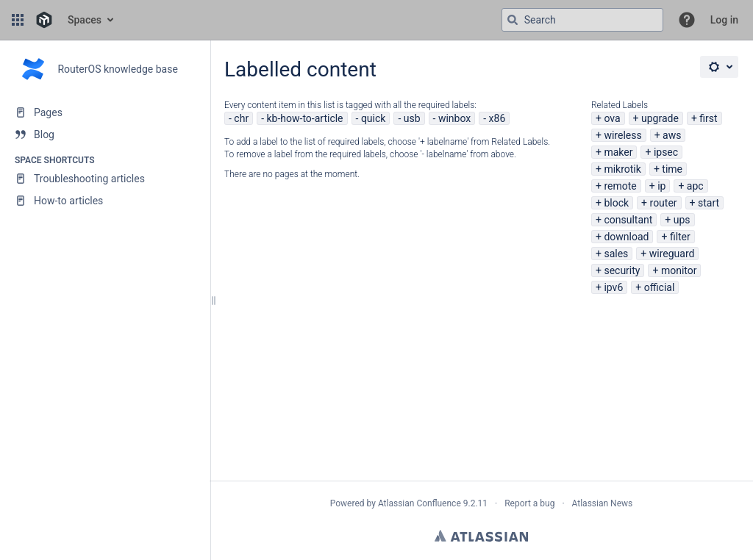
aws (672, 135)
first (708, 118)
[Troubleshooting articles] (105, 179)
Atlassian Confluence (420, 503)
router (664, 203)
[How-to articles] (105, 201)
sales (616, 254)
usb (412, 118)
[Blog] (105, 134)
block (616, 203)
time (672, 169)
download (626, 237)
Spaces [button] (85, 20)
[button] (18, 20)
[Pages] (105, 112)
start (709, 203)
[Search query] (582, 20)
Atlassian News (603, 503)
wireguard (672, 254)
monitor (679, 270)
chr (241, 118)
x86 (497, 118)
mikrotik (622, 169)
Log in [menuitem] (724, 20)
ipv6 (613, 287)
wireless (622, 135)
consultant (628, 220)
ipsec (666, 152)
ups (682, 220)
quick (374, 118)
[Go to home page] (44, 20)
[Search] (513, 20)
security (622, 270)
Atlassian (481, 536)
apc (695, 186)
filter (680, 237)
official (660, 287)
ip (661, 186)
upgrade (660, 118)
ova (612, 118)
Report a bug (529, 503)
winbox (454, 118)
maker (618, 152)
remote (620, 186)
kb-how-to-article (304, 118)
